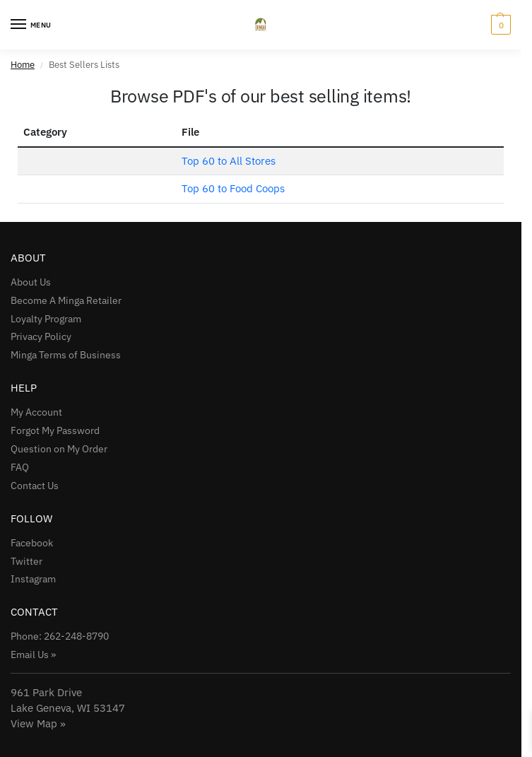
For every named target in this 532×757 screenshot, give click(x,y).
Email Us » (33, 655)
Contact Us (35, 486)
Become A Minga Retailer (66, 300)
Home (23, 65)
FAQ (20, 467)
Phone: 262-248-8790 (60, 636)
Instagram (33, 579)
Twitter (26, 561)
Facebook (32, 543)
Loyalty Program (46, 319)
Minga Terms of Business (66, 355)
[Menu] (32, 25)
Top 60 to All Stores (229, 161)
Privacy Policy (41, 336)
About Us (31, 282)
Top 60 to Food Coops (233, 188)
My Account (36, 412)
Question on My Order (59, 449)
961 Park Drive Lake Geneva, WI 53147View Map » (68, 708)
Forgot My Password (55, 430)
